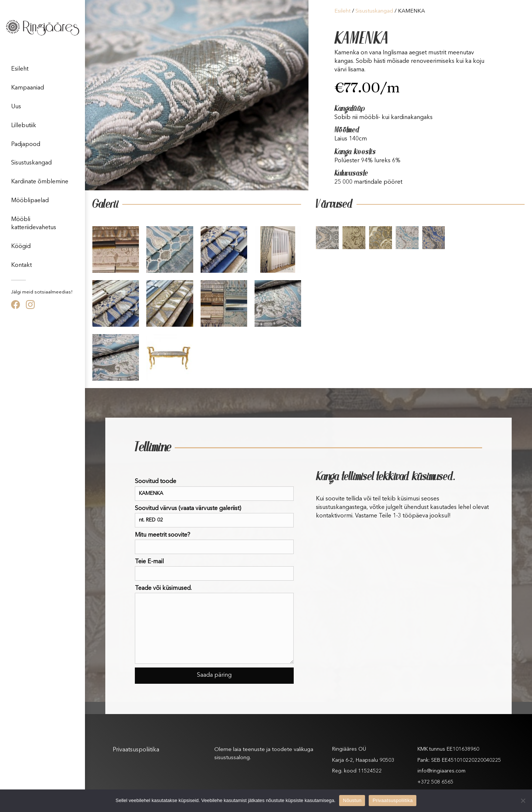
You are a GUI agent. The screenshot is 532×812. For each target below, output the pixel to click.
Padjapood (26, 145)
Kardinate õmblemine (40, 182)
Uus (16, 107)
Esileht (20, 69)
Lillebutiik (24, 126)
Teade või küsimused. (214, 625)
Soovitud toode (214, 490)
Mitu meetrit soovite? (214, 543)
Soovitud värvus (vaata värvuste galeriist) (214, 517)
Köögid (21, 247)
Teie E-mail (214, 570)
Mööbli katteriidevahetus (34, 224)
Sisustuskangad (31, 163)
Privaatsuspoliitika (136, 750)
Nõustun (352, 800)
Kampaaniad (28, 88)
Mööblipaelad (30, 201)
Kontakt (21, 265)
